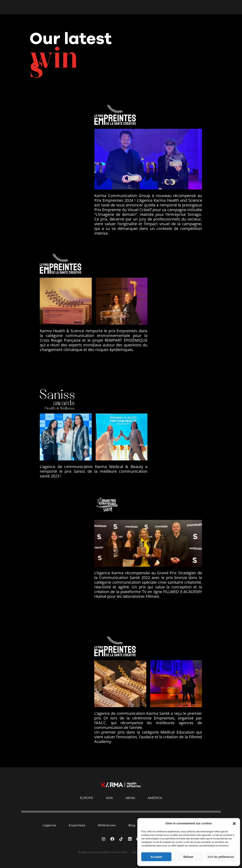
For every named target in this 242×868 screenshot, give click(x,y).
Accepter (156, 857)
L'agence (49, 825)
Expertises (77, 825)
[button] (234, 824)
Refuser (188, 857)
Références (107, 825)
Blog (132, 825)
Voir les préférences (221, 857)
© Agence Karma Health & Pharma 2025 (103, 852)
